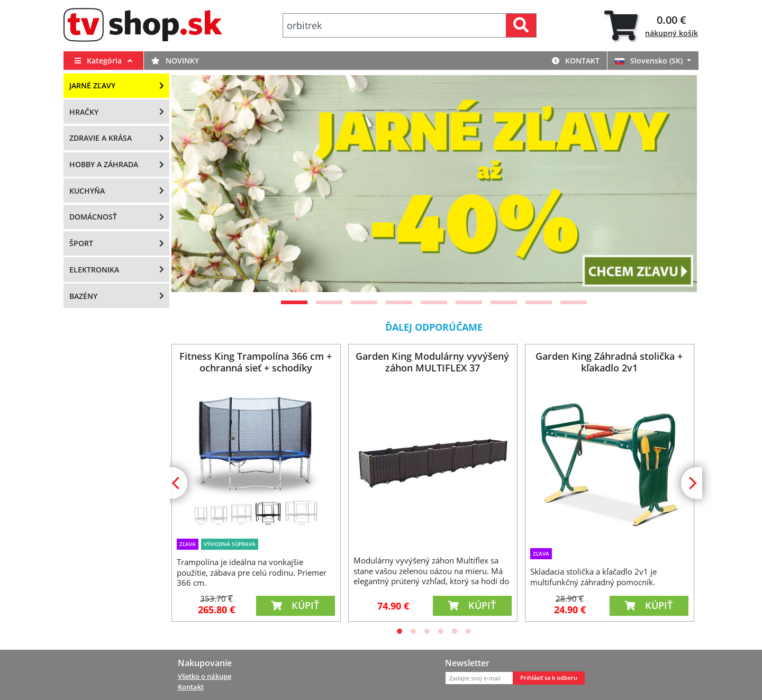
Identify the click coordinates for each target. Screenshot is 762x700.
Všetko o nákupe (205, 676)
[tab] (651, 26)
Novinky (175, 61)
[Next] (676, 184)
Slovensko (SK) (650, 61)
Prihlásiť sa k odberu (549, 678)
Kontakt (576, 61)
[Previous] (193, 184)
